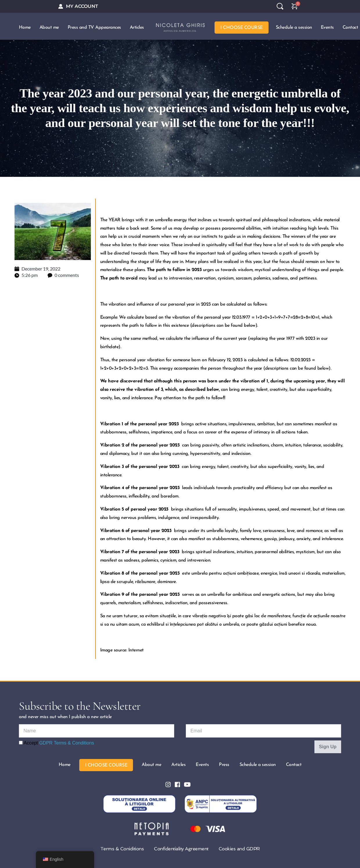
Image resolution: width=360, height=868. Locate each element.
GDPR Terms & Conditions (67, 740)
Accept (56, 740)
